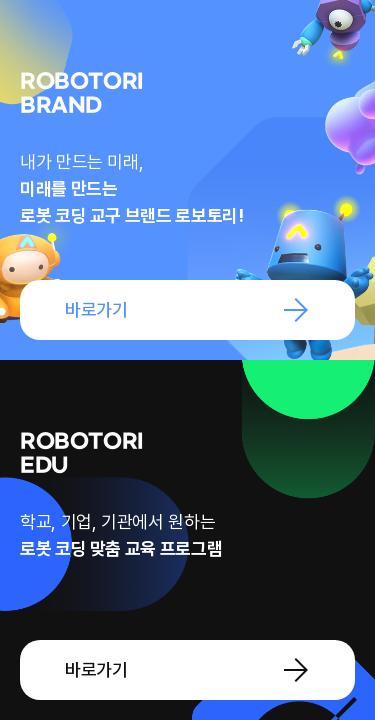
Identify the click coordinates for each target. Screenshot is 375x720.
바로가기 (96, 309)
